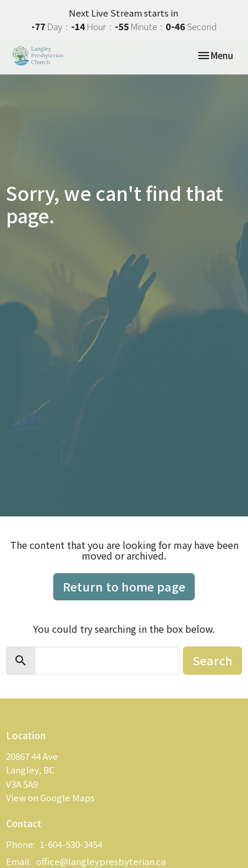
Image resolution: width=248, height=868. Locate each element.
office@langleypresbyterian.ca (101, 861)
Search (212, 660)
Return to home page (124, 586)
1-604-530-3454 (71, 844)
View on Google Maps (50, 797)
